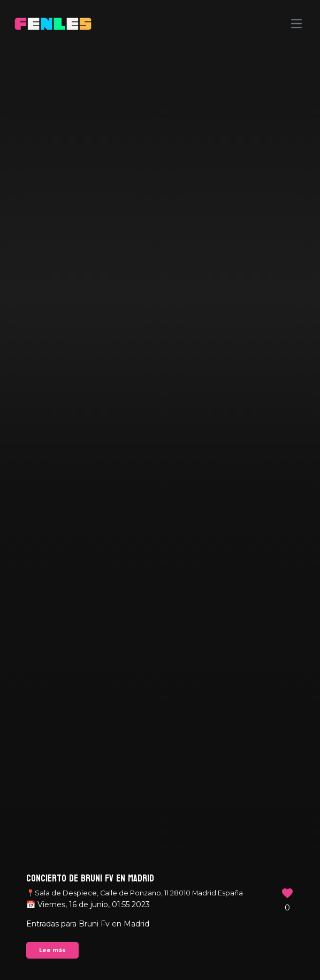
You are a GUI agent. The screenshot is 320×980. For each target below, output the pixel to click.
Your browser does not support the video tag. (160, 490)
